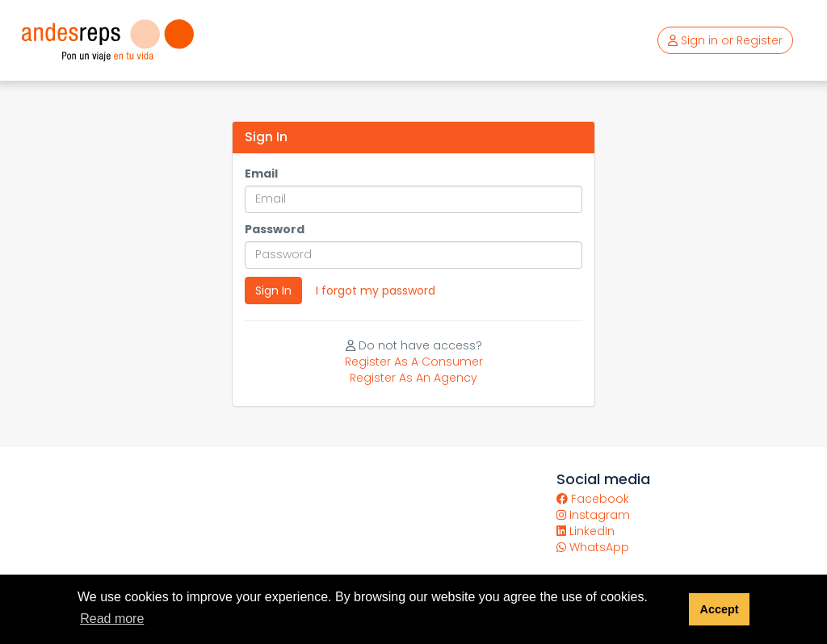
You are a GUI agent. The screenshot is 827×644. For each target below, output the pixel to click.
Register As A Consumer (414, 362)
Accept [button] (719, 609)
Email (261, 174)
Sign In (273, 291)
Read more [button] (112, 619)
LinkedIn (586, 531)
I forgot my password (376, 291)
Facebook (593, 499)
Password (275, 229)
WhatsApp (593, 547)
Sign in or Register (725, 40)
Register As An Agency (413, 378)
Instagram (593, 515)
